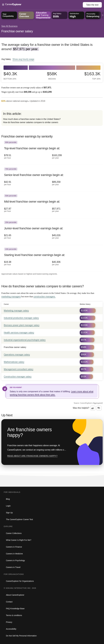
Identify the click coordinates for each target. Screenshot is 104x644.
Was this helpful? (81, 408)
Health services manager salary (19, 333)
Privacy (9, 622)
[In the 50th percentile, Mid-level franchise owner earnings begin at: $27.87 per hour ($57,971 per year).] (52, 205)
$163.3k (92, 76)
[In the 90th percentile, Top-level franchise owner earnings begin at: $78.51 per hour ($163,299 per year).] (52, 152)
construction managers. (44, 297)
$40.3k (10, 76)
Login (8, 506)
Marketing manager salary (16, 311)
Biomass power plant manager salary (22, 325)
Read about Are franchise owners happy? (32, 456)
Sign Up (9, 513)
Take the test (92, 5)
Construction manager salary (18, 377)
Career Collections (14, 533)
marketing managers (11, 297)
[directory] (52, 118)
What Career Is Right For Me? (19, 540)
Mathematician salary (14, 362)
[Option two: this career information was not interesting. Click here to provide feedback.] (99, 408)
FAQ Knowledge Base (15, 609)
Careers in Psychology (15, 560)
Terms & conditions (14, 615)
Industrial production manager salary (21, 318)
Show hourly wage (23, 59)
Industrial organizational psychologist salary (25, 340)
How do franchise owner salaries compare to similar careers (31, 122)
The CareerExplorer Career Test (19, 519)
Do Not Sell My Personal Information (21, 636)
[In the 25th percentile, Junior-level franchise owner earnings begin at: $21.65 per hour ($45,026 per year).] (52, 232)
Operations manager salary (17, 355)
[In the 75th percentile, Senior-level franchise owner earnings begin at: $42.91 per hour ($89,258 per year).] (52, 178)
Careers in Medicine (14, 554)
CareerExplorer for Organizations (20, 581)
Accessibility (11, 629)
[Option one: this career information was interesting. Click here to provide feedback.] (93, 408)
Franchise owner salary (17, 31)
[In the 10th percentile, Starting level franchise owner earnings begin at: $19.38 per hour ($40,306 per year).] (52, 258)
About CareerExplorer (15, 595)
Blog (8, 499)
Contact (9, 602)
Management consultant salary (19, 369)
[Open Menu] (42, 5)
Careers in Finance (14, 547)
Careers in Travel (13, 567)
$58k (52, 76)
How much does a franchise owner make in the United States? (32, 119)
